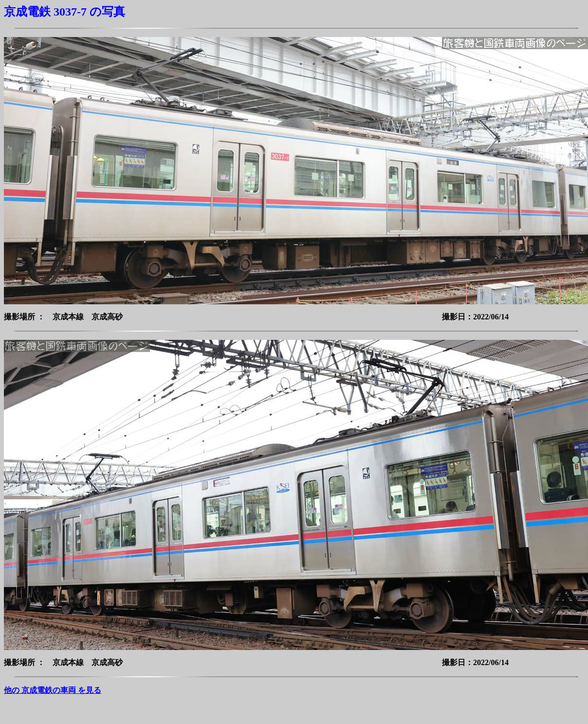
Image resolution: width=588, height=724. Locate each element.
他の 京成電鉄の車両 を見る (53, 690)
